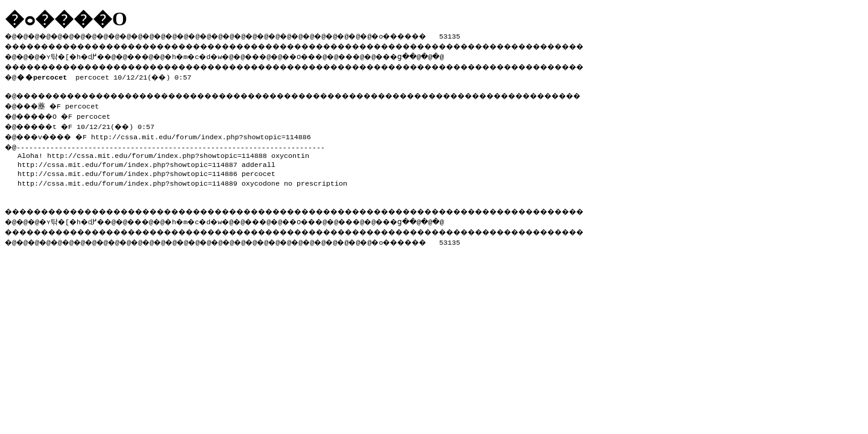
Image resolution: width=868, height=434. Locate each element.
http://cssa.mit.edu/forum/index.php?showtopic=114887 (127, 161)
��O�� (332, 55)
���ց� (438, 55)
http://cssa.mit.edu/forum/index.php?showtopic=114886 (212, 133)
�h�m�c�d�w (214, 55)
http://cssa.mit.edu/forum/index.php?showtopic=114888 (157, 152)
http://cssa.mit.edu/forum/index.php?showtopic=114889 (127, 180)
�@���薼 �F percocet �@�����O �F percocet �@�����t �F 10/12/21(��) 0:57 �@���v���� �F (85, 118)
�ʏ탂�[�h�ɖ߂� (78, 55)
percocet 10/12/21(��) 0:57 (106, 75)
